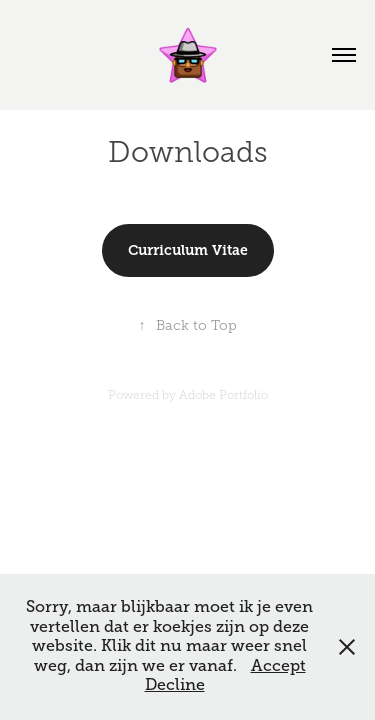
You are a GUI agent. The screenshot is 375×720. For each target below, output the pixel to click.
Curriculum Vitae (188, 250)
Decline (175, 685)
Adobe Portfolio (223, 395)
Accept (278, 666)
